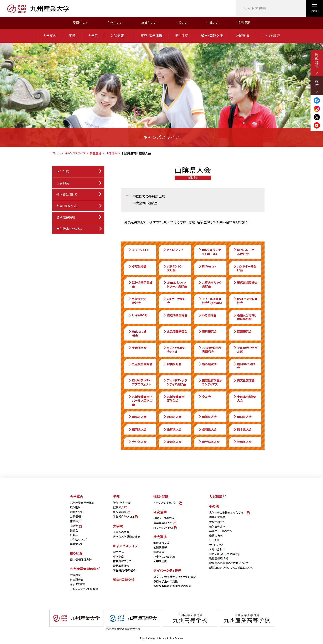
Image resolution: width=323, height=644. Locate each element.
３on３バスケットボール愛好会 (175, 284)
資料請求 (317, 63)
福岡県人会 (137, 429)
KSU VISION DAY (165, 527)
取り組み (75, 507)
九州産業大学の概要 (82, 503)
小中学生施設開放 (164, 557)
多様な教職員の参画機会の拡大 (172, 586)
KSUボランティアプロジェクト (139, 382)
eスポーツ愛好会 (174, 301)
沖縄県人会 (242, 442)
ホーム (56, 153)
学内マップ (76, 544)
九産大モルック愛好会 (210, 284)
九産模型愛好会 (140, 364)
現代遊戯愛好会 (245, 282)
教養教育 (75, 575)
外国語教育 (77, 580)
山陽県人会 (137, 417)
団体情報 (112, 153)
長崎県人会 (207, 429)
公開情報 (75, 516)
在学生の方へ (217, 526)
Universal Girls (137, 333)
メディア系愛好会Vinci (174, 350)
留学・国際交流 (212, 36)
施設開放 (159, 552)
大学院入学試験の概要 (127, 537)
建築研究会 (242, 331)
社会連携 (160, 537)
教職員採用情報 (219, 558)
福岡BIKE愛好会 (244, 366)
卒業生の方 (149, 23)
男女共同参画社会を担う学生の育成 (175, 577)
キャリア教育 (271, 36)
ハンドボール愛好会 (245, 268)
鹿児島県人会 (209, 442)
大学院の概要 (121, 532)
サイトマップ (216, 545)
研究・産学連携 (151, 36)
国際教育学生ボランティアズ (210, 382)
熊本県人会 (242, 429)
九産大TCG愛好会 (137, 301)
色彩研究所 (207, 364)
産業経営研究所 (164, 523)
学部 (72, 36)
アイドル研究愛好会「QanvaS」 (210, 301)
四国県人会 (172, 417)
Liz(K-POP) (138, 315)
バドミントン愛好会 (173, 268)
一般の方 (182, 23)
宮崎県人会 (172, 442)
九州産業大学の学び (85, 569)
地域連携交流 (161, 543)
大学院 (93, 36)
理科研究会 (207, 331)
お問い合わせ (217, 549)
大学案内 (50, 36)
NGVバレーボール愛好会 (245, 252)
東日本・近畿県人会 (244, 399)
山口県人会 (242, 417)
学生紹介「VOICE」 (125, 516)
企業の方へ (216, 536)
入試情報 (119, 36)
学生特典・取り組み (124, 570)
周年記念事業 (217, 517)
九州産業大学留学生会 (174, 399)
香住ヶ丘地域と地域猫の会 (245, 317)
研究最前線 (121, 512)
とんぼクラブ (173, 250)
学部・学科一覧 (122, 503)
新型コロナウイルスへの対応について (231, 568)
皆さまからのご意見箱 (224, 554)
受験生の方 (81, 23)
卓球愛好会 (137, 266)
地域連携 (242, 36)
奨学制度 (118, 557)
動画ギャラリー (79, 512)
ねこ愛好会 (207, 315)
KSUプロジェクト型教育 (84, 589)
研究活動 (160, 512)
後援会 (74, 530)
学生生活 (182, 36)
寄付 (317, 86)
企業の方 (213, 23)
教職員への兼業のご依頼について (229, 563)
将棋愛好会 (172, 364)
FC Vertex (207, 266)
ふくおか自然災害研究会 (210, 350)
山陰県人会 (207, 417)
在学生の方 (115, 23)
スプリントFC (138, 250)
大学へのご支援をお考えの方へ (229, 512)
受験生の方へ (217, 522)
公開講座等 (160, 547)
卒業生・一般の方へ (221, 531)
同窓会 (75, 526)
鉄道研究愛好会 (175, 315)
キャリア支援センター (167, 503)
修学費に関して (67, 194)
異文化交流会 (244, 380)
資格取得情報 (66, 217)
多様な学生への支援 (166, 581)
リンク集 (214, 540)
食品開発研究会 (175, 331)
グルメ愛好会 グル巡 (245, 350)
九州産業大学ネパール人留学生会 (140, 401)
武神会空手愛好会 (140, 284)
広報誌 (74, 535)
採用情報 (244, 23)
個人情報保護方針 (81, 559)
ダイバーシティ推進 (167, 570)
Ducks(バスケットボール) (209, 252)
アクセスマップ (78, 539)
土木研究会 (137, 348)
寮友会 (204, 397)
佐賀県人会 (172, 429)
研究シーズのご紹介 (165, 518)
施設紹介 (75, 521)
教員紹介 (120, 507)
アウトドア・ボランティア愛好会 (175, 382)
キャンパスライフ (75, 153)
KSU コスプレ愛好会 (245, 301)
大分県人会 (137, 442)
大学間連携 (160, 561)
